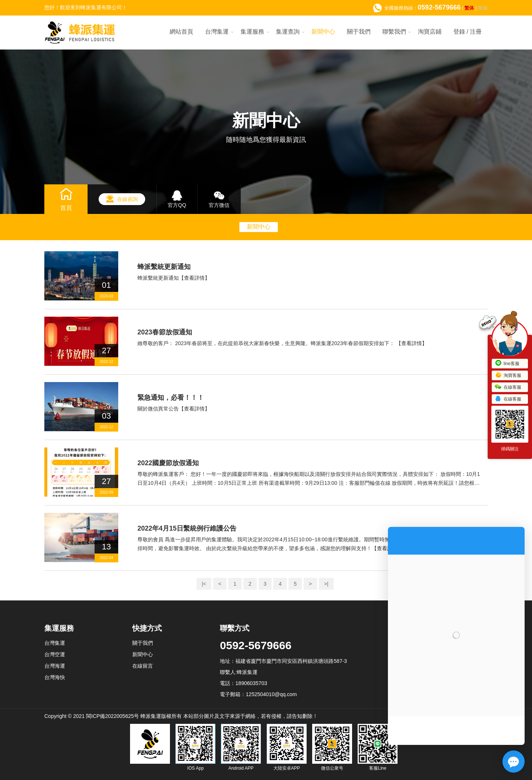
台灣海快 (55, 677)
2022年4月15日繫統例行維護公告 (187, 528)
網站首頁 (181, 32)
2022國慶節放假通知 (168, 463)
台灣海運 (55, 666)
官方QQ (177, 205)
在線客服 (508, 387)
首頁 (66, 208)
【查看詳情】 (194, 278)
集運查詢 (288, 32)
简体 (483, 8)
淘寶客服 (508, 375)
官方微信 (219, 205)
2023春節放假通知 (165, 332)
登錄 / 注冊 (468, 32)
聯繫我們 (394, 32)
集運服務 (252, 32)
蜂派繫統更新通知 (164, 267)
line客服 (507, 364)
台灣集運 (217, 32)
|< (204, 584)
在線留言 (143, 666)
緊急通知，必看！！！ (171, 398)
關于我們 (359, 32)
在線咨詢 (127, 199)
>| (326, 584)
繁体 (469, 8)
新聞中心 (323, 32)
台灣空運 (55, 654)
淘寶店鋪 (430, 32)
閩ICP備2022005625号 (112, 716)
